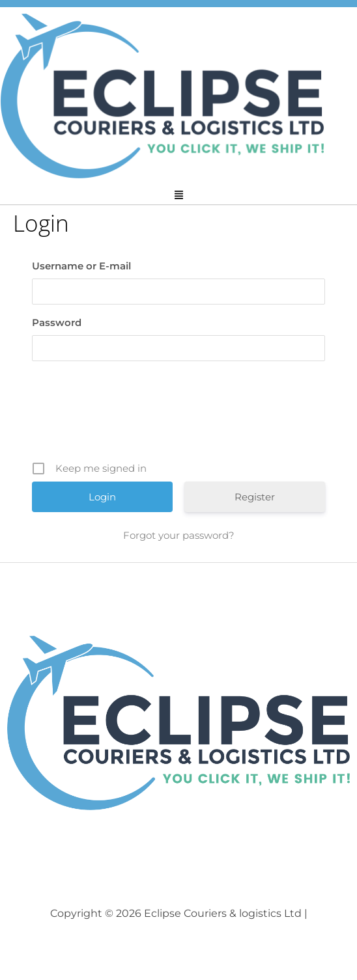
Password (57, 322)
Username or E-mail (81, 266)
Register (255, 497)
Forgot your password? (179, 535)
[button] (178, 196)
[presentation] (180, 416)
